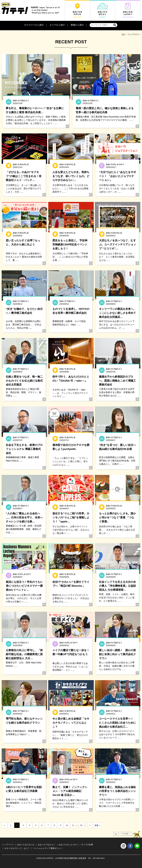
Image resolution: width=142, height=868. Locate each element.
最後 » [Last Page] (97, 825)
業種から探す (77, 25)
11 (73, 825)
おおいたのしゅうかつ (68, 845)
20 (81, 825)
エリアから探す (57, 25)
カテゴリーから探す (34, 25)
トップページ (8, 845)
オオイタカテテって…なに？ (17, 848)
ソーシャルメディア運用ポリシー (48, 848)
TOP (123, 34)
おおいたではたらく (47, 845)
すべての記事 (87, 845)
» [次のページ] (90, 825)
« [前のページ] (4, 825)
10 (67, 825)
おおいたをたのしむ (26, 845)
